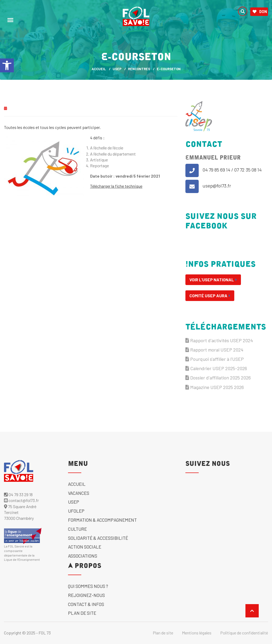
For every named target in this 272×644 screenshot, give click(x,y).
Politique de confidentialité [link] (244, 633)
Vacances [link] (79, 493)
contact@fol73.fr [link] (21, 500)
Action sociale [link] (85, 547)
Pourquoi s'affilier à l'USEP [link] (215, 359)
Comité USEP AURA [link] (210, 296)
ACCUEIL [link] (99, 69)
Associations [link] (83, 556)
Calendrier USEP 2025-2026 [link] (216, 368)
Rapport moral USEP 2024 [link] (214, 350)
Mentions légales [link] (197, 633)
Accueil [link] (77, 484)
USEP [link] (117, 69)
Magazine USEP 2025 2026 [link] (215, 387)
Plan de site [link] (82, 613)
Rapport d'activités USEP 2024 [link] (219, 340)
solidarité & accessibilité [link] (98, 538)
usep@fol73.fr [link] (217, 186)
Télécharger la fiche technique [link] (116, 186)
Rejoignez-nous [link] (86, 595)
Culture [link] (77, 529)
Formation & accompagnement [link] (102, 520)
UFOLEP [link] (76, 511)
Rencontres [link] (139, 69)
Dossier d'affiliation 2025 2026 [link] (218, 378)
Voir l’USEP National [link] (213, 280)
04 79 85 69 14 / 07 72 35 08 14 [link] (232, 170)
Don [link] (260, 12)
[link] (7, 65)
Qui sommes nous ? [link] (88, 586)
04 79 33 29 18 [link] (18, 494)
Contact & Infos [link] (86, 604)
